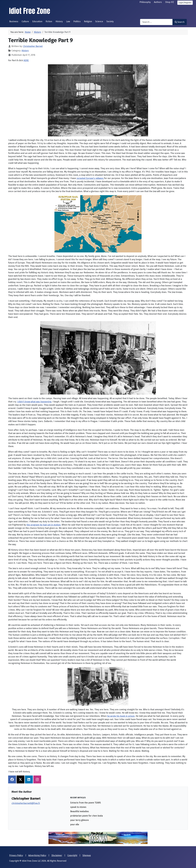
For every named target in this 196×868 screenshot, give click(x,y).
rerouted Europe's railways (90, 178)
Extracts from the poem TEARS (86, 803)
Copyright (72, 855)
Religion (88, 21)
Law (68, 21)
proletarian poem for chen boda (86, 816)
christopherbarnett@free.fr (26, 803)
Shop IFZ (170, 2)
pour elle (75, 824)
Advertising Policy (37, 855)
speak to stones (78, 807)
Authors (158, 2)
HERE (26, 60)
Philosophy (145, 2)
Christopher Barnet (26, 799)
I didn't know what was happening (34, 402)
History (59, 21)
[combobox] (156, 22)
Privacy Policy (16, 855)
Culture (25, 21)
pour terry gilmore (79, 820)
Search (180, 22)
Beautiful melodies (80, 811)
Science (99, 21)
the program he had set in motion (44, 525)
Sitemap (87, 855)
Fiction (49, 21)
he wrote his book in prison (121, 716)
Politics (77, 21)
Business (14, 21)
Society (110, 21)
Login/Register (185, 3)
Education (37, 21)
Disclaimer (57, 855)
